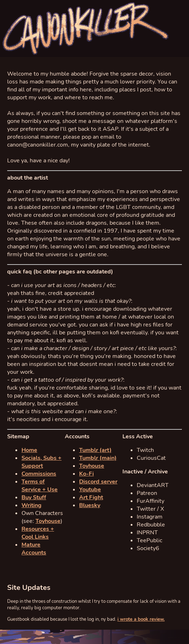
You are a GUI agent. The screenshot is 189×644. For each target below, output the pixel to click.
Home (29, 450)
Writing (31, 505)
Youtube (90, 490)
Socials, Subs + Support (42, 462)
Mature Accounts (34, 549)
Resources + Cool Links (38, 533)
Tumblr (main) (98, 458)
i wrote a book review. (141, 619)
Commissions (39, 474)
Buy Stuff (34, 497)
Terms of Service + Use (40, 486)
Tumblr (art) (95, 450)
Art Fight (91, 497)
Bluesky (90, 505)
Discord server (98, 482)
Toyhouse (48, 521)
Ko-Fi (86, 474)
